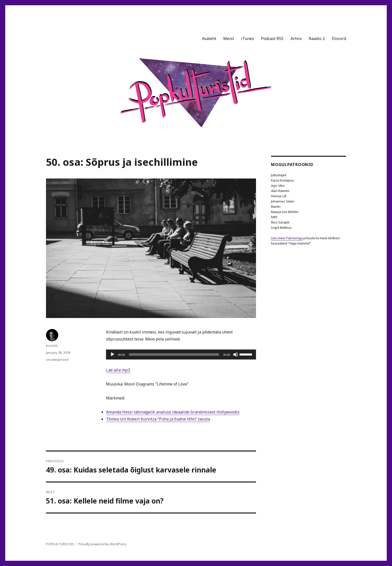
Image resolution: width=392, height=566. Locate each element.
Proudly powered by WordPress (102, 544)
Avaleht (209, 38)
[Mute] (235, 354)
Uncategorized (57, 359)
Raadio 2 (317, 38)
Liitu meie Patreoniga (287, 238)
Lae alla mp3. (118, 370)
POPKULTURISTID (60, 544)
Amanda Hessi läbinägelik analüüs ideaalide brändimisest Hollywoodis (173, 412)
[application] (181, 354)
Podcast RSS (272, 38)
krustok (52, 345)
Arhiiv (296, 38)
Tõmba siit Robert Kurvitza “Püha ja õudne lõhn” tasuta (158, 419)
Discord (339, 38)
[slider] (174, 354)
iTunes (247, 38)
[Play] (112, 354)
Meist (229, 38)
